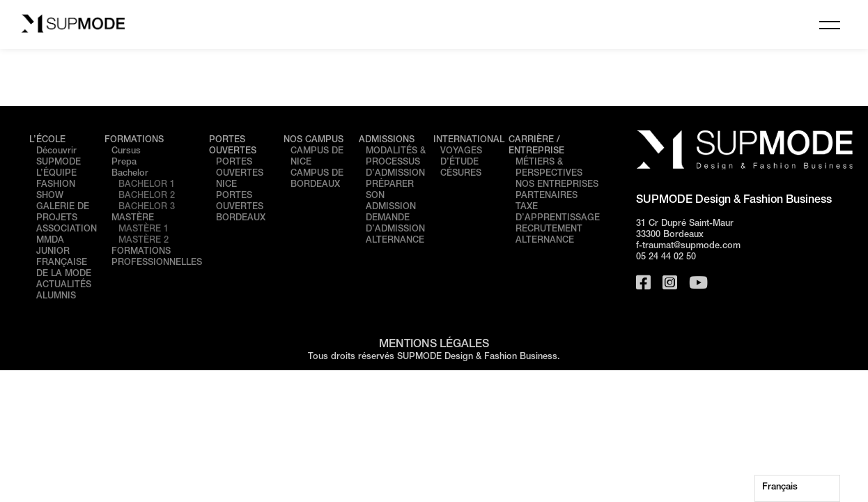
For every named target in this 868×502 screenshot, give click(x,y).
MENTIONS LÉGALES (434, 345)
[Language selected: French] (797, 488)
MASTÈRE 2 (144, 241)
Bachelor (130, 174)
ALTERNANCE (395, 241)
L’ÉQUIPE (56, 174)
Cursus (126, 152)
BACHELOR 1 (147, 185)
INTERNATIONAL (469, 140)
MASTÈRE (133, 219)
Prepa (124, 163)
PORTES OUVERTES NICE (240, 174)
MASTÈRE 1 (144, 230)
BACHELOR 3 (147, 207)
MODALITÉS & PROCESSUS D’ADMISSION (396, 163)
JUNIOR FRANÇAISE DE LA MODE (64, 263)
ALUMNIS (56, 297)
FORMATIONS (134, 140)
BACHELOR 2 (147, 196)
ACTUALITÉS (64, 286)
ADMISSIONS (387, 140)
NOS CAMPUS (313, 140)
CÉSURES (461, 174)
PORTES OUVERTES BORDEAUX (241, 207)
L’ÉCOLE (47, 140)
